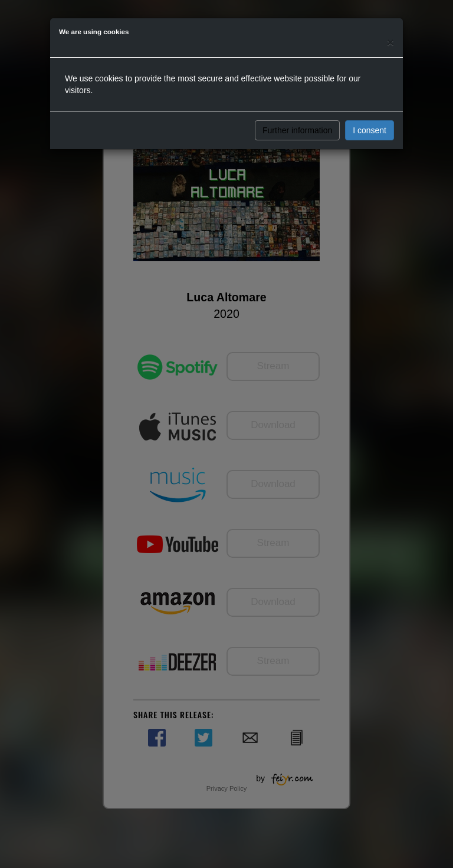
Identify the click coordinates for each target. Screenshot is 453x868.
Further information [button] (297, 130)
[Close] (390, 42)
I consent (370, 130)
